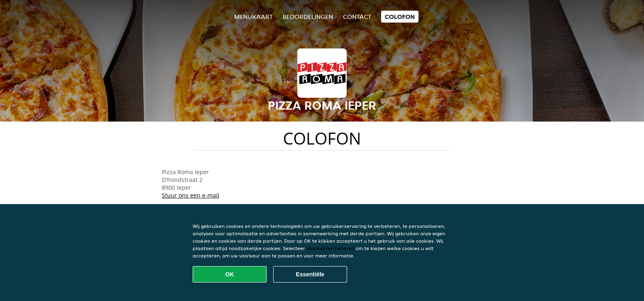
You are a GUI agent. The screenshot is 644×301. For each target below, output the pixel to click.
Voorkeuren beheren (330, 248)
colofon (400, 17)
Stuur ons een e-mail (191, 195)
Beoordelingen (308, 17)
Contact (357, 17)
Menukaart (253, 17)
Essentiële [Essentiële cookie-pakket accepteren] (310, 274)
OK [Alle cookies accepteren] (230, 274)
